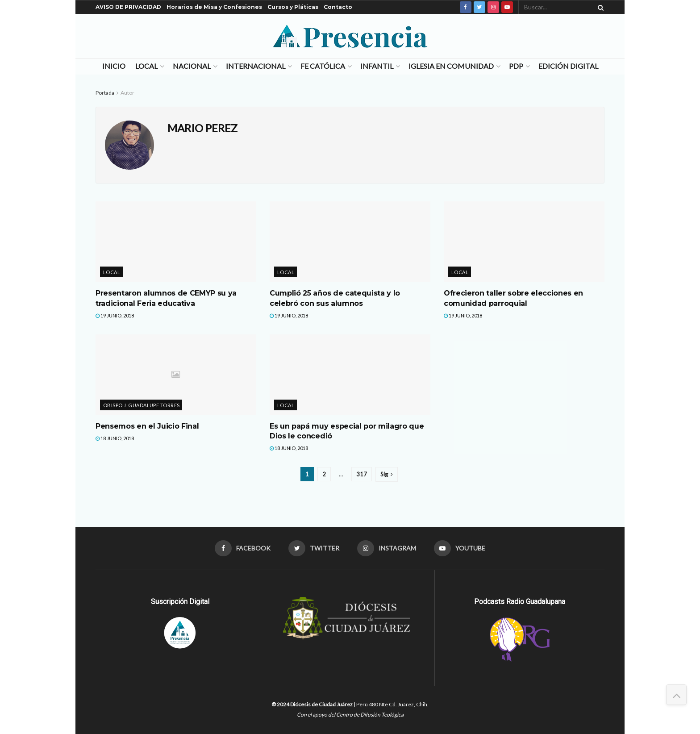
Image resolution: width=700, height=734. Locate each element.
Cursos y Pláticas (293, 7)
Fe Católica (323, 66)
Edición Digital (568, 66)
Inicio (114, 66)
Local (146, 66)
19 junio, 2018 (115, 315)
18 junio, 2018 (115, 438)
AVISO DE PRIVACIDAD (128, 7)
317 (362, 474)
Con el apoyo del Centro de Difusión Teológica (350, 715)
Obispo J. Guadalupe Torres (141, 405)
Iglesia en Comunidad (451, 66)
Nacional (192, 66)
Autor (127, 93)
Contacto (338, 7)
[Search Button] (599, 7)
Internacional (256, 66)
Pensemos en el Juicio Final (147, 426)
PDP (516, 66)
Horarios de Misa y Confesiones (214, 7)
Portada (105, 93)
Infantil (377, 66)
